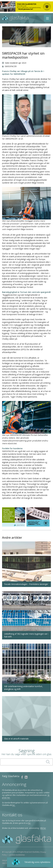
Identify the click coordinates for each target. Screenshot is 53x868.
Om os (5, 863)
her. (14, 805)
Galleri (5, 860)
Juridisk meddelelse (17, 855)
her (29, 823)
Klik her (43, 828)
